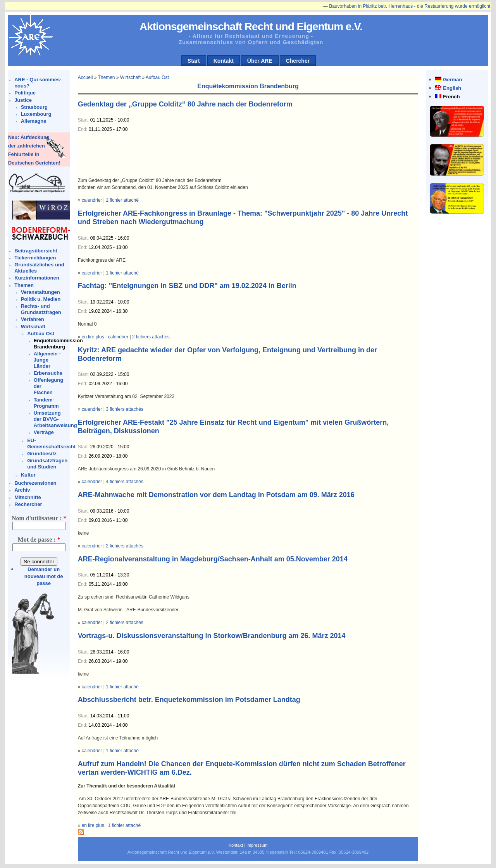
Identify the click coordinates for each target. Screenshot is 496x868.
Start (194, 61)
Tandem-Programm (46, 403)
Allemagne (34, 121)
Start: (84, 120)
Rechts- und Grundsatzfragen (41, 309)
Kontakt (224, 61)
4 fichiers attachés (125, 482)
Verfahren (33, 319)
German (452, 80)
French (451, 97)
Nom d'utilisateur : (39, 518)
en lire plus (93, 337)
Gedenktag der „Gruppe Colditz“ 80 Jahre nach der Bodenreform (185, 104)
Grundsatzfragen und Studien (47, 464)
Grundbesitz (42, 454)
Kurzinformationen (37, 278)
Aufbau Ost (41, 334)
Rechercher (28, 504)
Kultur (28, 475)
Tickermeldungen (35, 258)
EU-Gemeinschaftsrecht (51, 443)
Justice (23, 100)
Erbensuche (48, 373)
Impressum (257, 845)
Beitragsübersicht (36, 251)
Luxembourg (36, 114)
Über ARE (260, 61)
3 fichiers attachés (125, 409)
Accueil (85, 77)
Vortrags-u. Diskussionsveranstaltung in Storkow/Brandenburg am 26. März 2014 (212, 636)
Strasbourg (34, 107)
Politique (25, 93)
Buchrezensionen (35, 483)
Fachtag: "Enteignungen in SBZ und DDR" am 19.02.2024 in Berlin (187, 286)
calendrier (92, 200)
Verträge (44, 432)
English (452, 88)
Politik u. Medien (41, 299)
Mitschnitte (28, 497)
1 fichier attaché (122, 200)
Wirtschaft (33, 327)
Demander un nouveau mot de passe (44, 576)
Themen (24, 285)
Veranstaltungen (40, 292)
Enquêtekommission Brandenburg (58, 344)
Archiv (22, 490)
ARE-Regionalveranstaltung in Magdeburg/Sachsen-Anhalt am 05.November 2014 (213, 559)
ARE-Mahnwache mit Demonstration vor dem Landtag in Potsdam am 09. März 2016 (216, 495)
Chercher (298, 61)
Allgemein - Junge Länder (47, 360)
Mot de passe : (39, 539)
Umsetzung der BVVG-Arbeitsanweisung (55, 419)
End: (83, 129)
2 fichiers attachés (151, 337)
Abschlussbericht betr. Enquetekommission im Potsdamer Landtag (189, 700)
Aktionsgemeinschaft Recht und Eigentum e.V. (251, 27)
